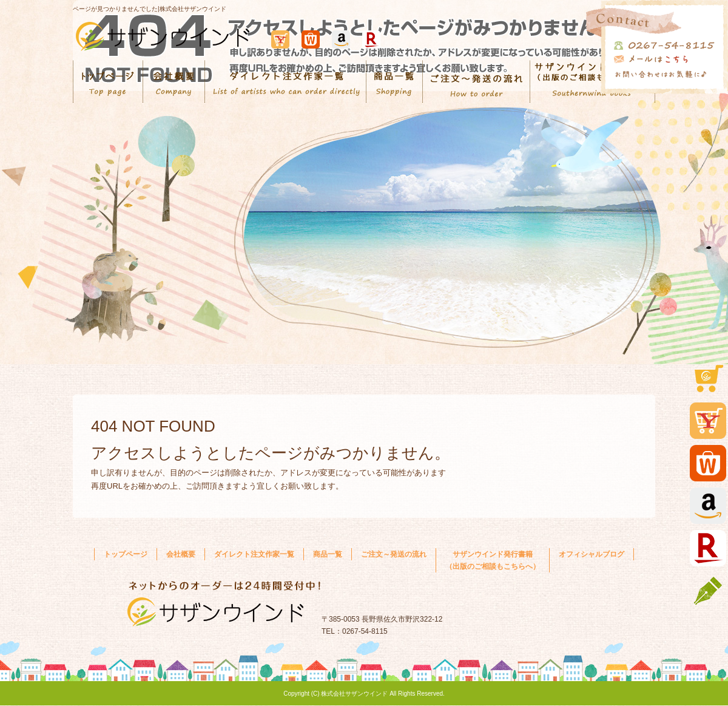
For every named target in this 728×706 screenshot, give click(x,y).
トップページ (108, 82)
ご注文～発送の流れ (477, 82)
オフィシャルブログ (591, 554)
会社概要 (174, 82)
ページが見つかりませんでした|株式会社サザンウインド (150, 9)
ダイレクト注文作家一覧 (286, 82)
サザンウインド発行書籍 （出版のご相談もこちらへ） (493, 560)
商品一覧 (395, 82)
